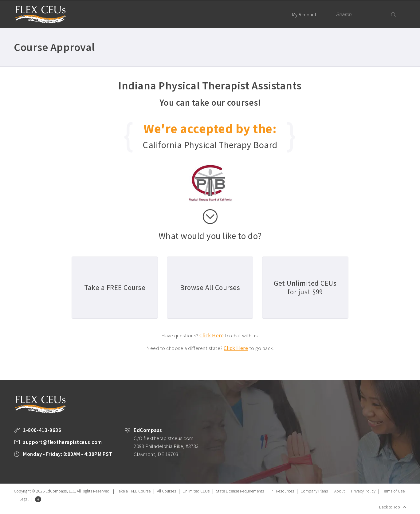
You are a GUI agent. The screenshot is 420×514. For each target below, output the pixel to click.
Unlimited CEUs (196, 491)
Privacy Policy (363, 491)
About (340, 491)
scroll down (210, 217)
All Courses (167, 491)
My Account (307, 20)
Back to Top (390, 507)
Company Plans (314, 491)
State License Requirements (240, 491)
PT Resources (282, 491)
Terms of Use (393, 491)
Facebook (38, 499)
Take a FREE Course (134, 491)
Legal (24, 499)
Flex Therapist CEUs (41, 15)
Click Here (212, 335)
